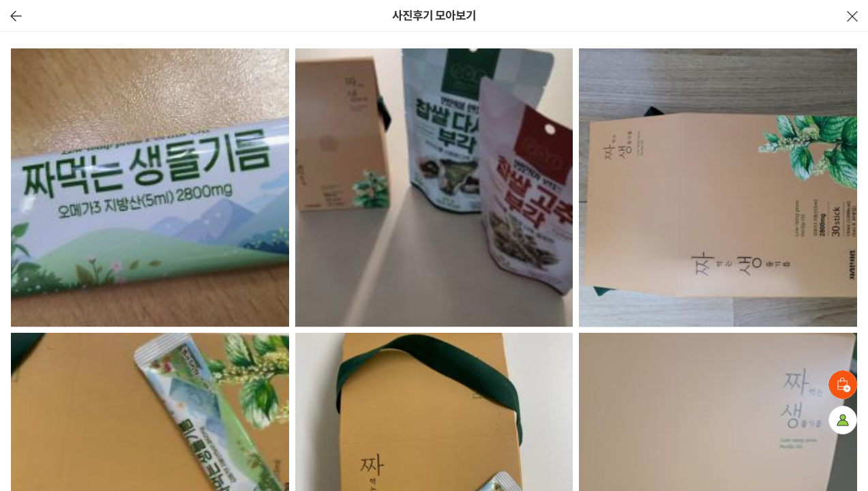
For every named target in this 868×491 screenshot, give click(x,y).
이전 (16, 16)
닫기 (852, 16)
